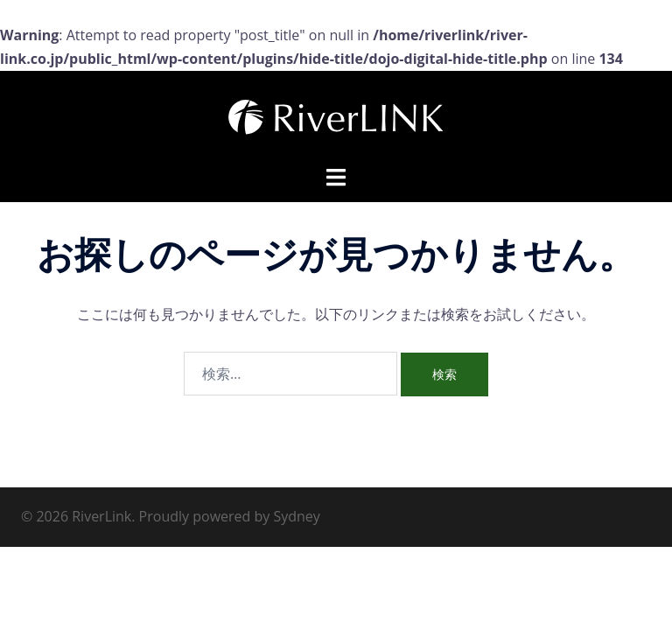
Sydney (296, 516)
